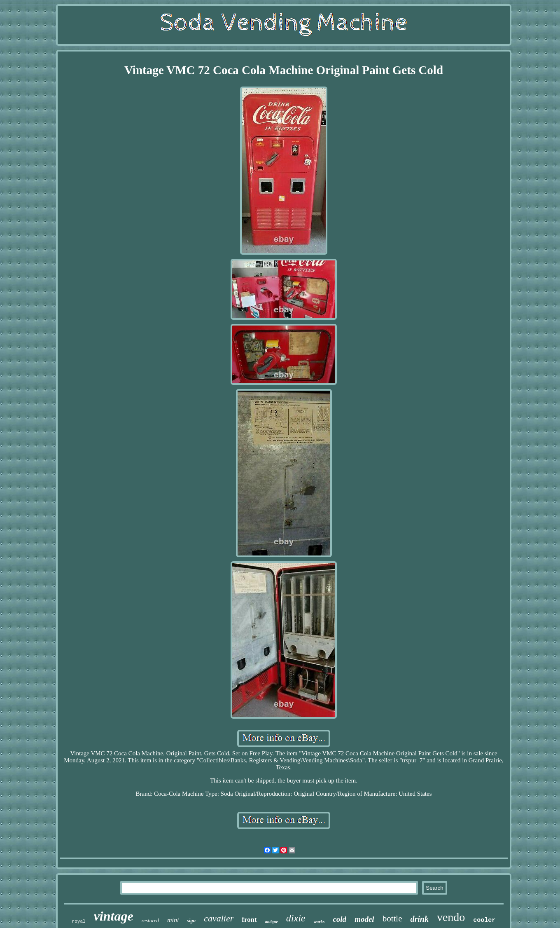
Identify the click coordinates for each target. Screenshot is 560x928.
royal (79, 921)
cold (339, 919)
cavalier (219, 918)
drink (419, 919)
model (364, 919)
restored (150, 920)
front (249, 920)
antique (272, 922)
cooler (484, 920)
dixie (296, 918)
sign (191, 921)
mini (173, 920)
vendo (451, 917)
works (319, 921)
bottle (392, 919)
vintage (114, 916)
